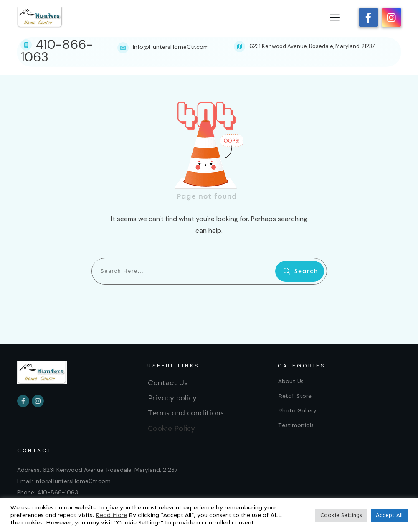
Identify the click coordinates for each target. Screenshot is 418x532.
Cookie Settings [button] (341, 515)
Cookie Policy (171, 428)
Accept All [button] (389, 515)
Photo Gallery (297, 411)
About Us (291, 381)
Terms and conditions (186, 413)
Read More (111, 515)
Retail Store (295, 396)
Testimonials (296, 425)
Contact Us (168, 383)
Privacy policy (172, 398)
